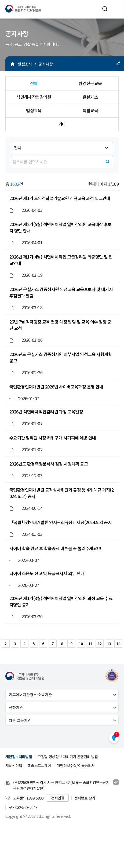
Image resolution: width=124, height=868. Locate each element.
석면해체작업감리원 (34, 97)
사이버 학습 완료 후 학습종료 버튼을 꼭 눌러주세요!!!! (56, 548)
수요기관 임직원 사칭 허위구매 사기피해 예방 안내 (53, 438)
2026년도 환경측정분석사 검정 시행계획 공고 (49, 464)
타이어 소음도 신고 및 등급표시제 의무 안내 (47, 573)
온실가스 (90, 97)
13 (109, 644)
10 (81, 644)
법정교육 (34, 110)
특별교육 (90, 110)
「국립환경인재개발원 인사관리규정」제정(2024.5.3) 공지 (61, 522)
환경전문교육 (90, 83)
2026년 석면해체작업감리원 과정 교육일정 (46, 412)
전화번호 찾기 (85, 798)
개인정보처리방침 (19, 757)
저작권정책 (14, 765)
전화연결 (58, 798)
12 (100, 644)
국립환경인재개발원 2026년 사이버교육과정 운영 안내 (56, 387)
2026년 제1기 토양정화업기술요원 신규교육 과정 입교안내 (60, 198)
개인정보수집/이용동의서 (76, 765)
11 (90, 644)
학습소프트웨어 (39, 765)
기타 (62, 124)
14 (118, 644)
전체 (34, 83)
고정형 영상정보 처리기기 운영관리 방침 (68, 757)
